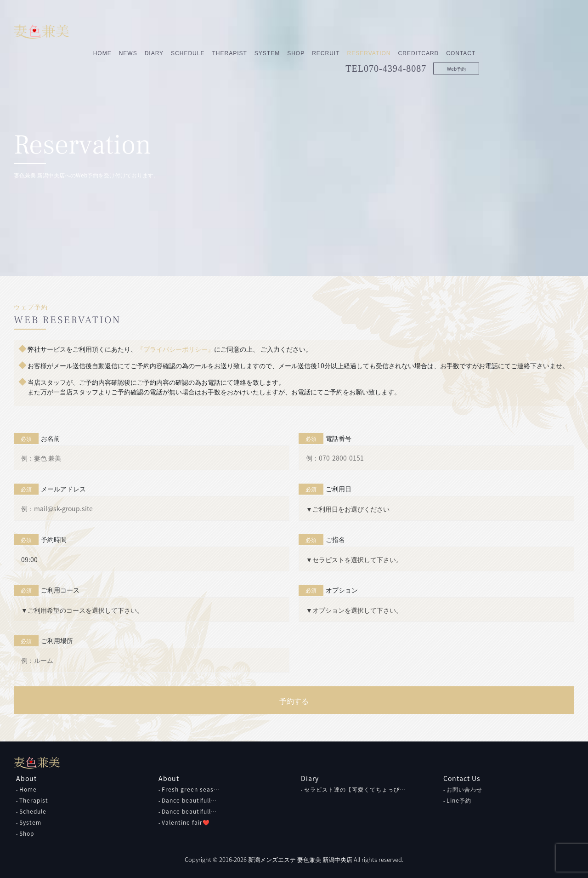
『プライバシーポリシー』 (175, 349)
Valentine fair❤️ (186, 822)
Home (197, 31)
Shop (391, 31)
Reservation (464, 31)
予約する (294, 701)
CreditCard (513, 31)
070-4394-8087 (490, 46)
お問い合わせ (464, 789)
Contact (556, 31)
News (223, 31)
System (362, 31)
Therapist (324, 31)
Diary (249, 31)
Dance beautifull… (189, 800)
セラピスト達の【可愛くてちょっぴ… (355, 789)
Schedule (283, 31)
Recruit (421, 31)
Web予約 (551, 46)
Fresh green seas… (191, 789)
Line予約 (459, 800)
